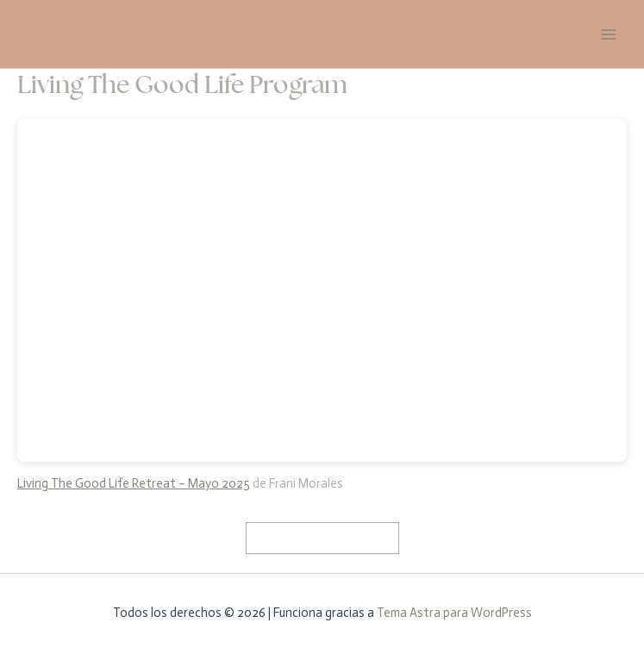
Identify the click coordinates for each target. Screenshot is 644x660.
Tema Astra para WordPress (454, 613)
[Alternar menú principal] (609, 34)
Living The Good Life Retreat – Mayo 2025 (134, 483)
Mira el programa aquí (322, 538)
